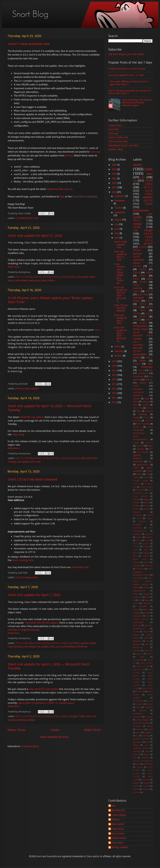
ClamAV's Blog (116, 149)
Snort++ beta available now (29, 44)
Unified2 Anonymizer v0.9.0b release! (127, 69)
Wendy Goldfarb (120, 847)
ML (148, 641)
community (138, 260)
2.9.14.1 (37, 277)
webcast (149, 380)
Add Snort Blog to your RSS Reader (126, 54)
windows (137, 254)
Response (137, 458)
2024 (114, 174)
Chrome (140, 449)
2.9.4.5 (136, 332)
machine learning (141, 739)
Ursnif (150, 701)
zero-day (137, 792)
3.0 (17, 218)
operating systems (141, 748)
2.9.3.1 (137, 221)
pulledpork (138, 395)
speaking (143, 414)
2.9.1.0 (136, 307)
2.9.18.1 (136, 547)
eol (151, 266)
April (117, 238)
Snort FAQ (113, 129)
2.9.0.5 (136, 291)
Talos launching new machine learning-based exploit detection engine (137, 103)
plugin (147, 755)
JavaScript (137, 625)
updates (35, 388)
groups (146, 509)
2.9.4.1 (149, 320)
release (28, 577)
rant (135, 758)
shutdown (148, 764)
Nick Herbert (118, 824)
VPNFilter (137, 503)
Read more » (14, 267)
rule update (23, 462)
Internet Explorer (141, 619)
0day (148, 474)
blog (147, 399)
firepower (140, 729)
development (26, 218)
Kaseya (146, 632)
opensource (138, 392)
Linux (146, 638)
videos (139, 474)
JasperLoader (138, 622)
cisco (150, 364)
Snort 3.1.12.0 (143, 666)
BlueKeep (148, 566)
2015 (114, 379)
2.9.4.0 (136, 272)
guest (150, 729)
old (146, 745)
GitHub (69, 155)
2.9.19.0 (146, 547)
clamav (136, 399)
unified (139, 537)
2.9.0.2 (146, 417)
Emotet (146, 477)
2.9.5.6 (149, 204)
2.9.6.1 (143, 276)
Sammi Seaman (119, 838)
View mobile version (54, 737)
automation (138, 714)
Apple (150, 446)
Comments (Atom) (30, 746)
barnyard (137, 506)
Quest (150, 654)
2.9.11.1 (19, 277)
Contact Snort (115, 125)
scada (150, 279)
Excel (148, 597)
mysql (135, 745)
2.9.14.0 (137, 421)
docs (143, 310)
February (119, 351)
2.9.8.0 (136, 257)
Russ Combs (118, 833)
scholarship (147, 367)
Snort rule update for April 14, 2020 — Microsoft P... (121, 294)
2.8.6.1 (149, 357)
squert (147, 783)
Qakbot (139, 654)
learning (146, 736)
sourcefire (138, 345)
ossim (139, 518)
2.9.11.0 (148, 200)
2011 (114, 398)
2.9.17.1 (146, 544)
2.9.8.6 (149, 237)
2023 (114, 178)
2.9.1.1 (136, 342)
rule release (22, 280)
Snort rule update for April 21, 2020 (35, 236)
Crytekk (136, 588)
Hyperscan (137, 616)
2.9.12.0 (148, 234)
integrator (148, 733)
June (117, 229)
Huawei (147, 613)
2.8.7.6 (136, 544)
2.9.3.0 (143, 269)
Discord (146, 588)
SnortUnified (138, 701)
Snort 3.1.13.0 (139, 670)
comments (137, 717)
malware (31, 720)
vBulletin (146, 789)
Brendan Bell (118, 810)
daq (151, 370)
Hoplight (137, 613)
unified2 (149, 537)
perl (147, 751)
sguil (138, 764)
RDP (143, 657)
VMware (146, 499)
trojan (44, 280)
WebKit (147, 503)
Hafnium (146, 610)
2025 (114, 169)
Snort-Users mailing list (85, 196)
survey (136, 786)
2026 (114, 165)
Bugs (62, 196)
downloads (138, 376)
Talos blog (18, 435)
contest (145, 405)
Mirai (147, 644)
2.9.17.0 (149, 421)
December (120, 196)
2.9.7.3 (136, 313)
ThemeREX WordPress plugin (41, 623)
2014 (114, 384)
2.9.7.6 (149, 191)
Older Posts (92, 730)
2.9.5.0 (143, 323)
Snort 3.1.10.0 (146, 663)
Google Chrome (141, 481)
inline (138, 733)
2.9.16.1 (149, 443)
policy (136, 468)
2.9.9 (135, 550)
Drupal (146, 594)
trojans (136, 789)
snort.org (95, 152)
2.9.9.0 (149, 181)
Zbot (138, 707)
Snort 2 (137, 427)
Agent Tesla (78, 716)
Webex (150, 704)
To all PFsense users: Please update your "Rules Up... (119, 274)
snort (36, 218)
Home (55, 730)
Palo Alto (148, 651)
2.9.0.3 (136, 386)
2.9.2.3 (137, 250)
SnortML (136, 499)
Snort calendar (140, 496)
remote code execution (143, 761)
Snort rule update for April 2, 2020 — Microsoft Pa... (121, 334)
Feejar (92, 277)
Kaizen (136, 632)
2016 (114, 375)
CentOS (136, 477)
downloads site (80, 567)
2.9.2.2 (149, 301)
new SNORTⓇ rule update (44, 689)
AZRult (146, 556)
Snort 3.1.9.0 (147, 689)
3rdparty (146, 553)
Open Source (147, 487)
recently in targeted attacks (23, 630)
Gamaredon (148, 603)
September (120, 212)
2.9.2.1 (136, 279)
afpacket (143, 711)
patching (137, 751)
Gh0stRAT (143, 606)
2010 (114, 402)
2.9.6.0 (149, 272)
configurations (140, 326)
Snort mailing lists (23, 560)
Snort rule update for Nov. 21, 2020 (126, 75)
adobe (143, 361)
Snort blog (140, 692)
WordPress (82, 647)
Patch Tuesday (143, 424)
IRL (148, 616)
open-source (143, 465)
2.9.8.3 (73, 277)
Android (136, 562)
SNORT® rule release (32, 417)
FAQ (138, 411)
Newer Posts (17, 730)
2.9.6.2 (149, 194)
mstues (136, 263)
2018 (114, 366)
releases (145, 758)
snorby (140, 767)
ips (137, 736)
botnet (85, 277)
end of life (138, 408)
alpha (136, 402)
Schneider (140, 490)
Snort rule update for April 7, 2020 (34, 595)
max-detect (137, 742)
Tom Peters (117, 843)
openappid (138, 298)
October (119, 208)
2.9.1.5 (149, 408)
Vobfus (51, 280)
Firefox (76, 643)
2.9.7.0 (143, 247)
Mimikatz (137, 644)
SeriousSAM (138, 660)
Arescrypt (137, 566)
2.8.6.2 (147, 540)
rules (31, 280)
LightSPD (137, 455)
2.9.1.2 (149, 240)
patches (84, 643)
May (117, 233)
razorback (137, 525)
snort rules (35, 462)
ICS (151, 449)
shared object (140, 329)
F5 (134, 600)
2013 (114, 389)
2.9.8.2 (136, 285)
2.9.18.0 (140, 446)
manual (149, 411)
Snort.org (113, 133)
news (150, 462)
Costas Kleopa (119, 815)
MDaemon (137, 641)
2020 (114, 192)
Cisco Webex (139, 578)
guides (136, 357)
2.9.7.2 (143, 304)
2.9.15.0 (46, 277)
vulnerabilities (68, 647)
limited (150, 515)
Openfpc (137, 651)
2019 (114, 361)
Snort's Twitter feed (118, 137)
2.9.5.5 (149, 307)
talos (150, 174)
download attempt (17, 720)
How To (136, 484)
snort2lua (146, 780)
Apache (147, 562)
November (120, 201)
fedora (150, 726)
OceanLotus (138, 647)
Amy (114, 806)
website (143, 383)
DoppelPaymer (139, 591)
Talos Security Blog (118, 141)
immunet (137, 512)
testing (146, 786)
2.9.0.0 (136, 364)
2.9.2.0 (149, 313)
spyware (136, 783)
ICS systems (143, 452)
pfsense (19, 388)
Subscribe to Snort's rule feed (123, 145)
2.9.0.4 (141, 370)
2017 (114, 370)
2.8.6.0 (138, 540)
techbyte (137, 534)
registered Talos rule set (59, 189)
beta (135, 405)
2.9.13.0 (28, 277)
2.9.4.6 (137, 227)
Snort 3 (137, 301)
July (117, 224)
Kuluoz (11, 280)
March (118, 346)
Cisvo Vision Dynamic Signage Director (143, 581)
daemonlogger (143, 720)
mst (148, 742)
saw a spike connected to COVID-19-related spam (46, 703)
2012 (114, 393)
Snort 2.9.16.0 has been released (32, 479)
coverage (149, 717)
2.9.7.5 (149, 291)
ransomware (139, 433)
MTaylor (116, 819)
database (143, 373)
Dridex (136, 594)
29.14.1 (136, 553)
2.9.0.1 (136, 443)
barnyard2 (138, 389)
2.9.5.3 (136, 320)
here (97, 330)
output (149, 518)
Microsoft (138, 348)
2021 (114, 187)
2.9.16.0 (64, 277)
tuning (136, 417)
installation (138, 515)
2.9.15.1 (55, 277)
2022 (114, 183)
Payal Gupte (118, 829)
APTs (135, 556)
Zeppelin (149, 707)
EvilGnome (137, 597)
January (119, 356)
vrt (143, 177)
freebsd (136, 509)
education (137, 726)
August (118, 220)
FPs (140, 600)
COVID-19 (90, 716)
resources (137, 528)
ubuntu (149, 534)
